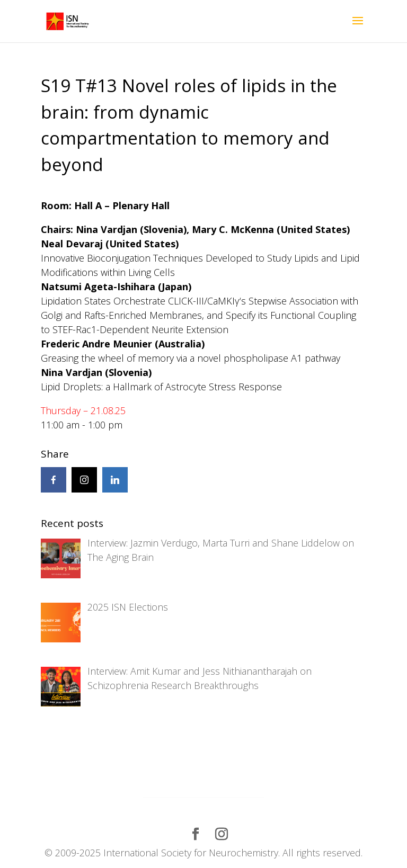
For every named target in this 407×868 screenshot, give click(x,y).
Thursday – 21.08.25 (83, 410)
